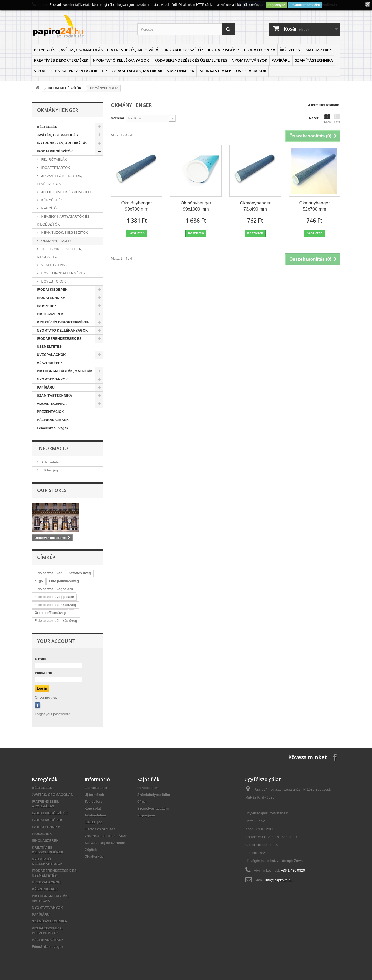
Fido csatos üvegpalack (54, 589)
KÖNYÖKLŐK (52, 200)
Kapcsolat (93, 808)
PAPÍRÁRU (281, 60)
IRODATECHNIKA (260, 50)
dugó (39, 581)
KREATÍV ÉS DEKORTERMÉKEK (61, 60)
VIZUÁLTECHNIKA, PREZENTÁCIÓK (66, 71)
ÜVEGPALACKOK (251, 71)
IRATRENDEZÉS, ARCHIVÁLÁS (134, 50)
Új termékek (94, 795)
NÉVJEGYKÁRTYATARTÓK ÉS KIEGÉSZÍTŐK (63, 220)
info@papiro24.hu (279, 880)
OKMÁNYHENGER (56, 241)
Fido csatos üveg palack (54, 597)
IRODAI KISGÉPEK (224, 50)
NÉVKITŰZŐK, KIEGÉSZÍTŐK (64, 233)
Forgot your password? (52, 714)
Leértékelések (96, 788)
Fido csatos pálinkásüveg (55, 605)
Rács (327, 119)
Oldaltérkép (94, 856)
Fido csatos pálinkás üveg (56, 621)
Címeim (143, 802)
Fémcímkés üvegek (53, 428)
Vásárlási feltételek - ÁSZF (106, 836)
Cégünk (91, 850)
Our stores (52, 490)
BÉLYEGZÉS (45, 50)
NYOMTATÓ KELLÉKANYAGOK (121, 60)
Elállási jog (49, 470)
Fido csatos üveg (48, 573)
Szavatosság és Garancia (105, 843)
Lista (337, 119)
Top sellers (94, 802)
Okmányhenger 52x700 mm (314, 206)
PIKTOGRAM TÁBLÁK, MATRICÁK (132, 71)
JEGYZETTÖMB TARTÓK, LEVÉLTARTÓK (59, 180)
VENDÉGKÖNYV (54, 265)
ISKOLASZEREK (318, 50)
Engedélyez (276, 5)
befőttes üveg (80, 573)
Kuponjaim (146, 815)
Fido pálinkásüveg (64, 581)
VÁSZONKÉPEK (181, 71)
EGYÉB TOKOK (53, 281)
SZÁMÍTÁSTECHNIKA (314, 60)
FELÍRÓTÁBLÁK (53, 159)
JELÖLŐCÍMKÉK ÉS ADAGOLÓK (67, 192)
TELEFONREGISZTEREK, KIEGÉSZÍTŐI (60, 253)
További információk (305, 5)
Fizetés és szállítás (100, 829)
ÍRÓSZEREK (290, 50)
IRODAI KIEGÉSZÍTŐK (184, 50)
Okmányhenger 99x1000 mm (196, 206)
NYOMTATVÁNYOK (249, 60)
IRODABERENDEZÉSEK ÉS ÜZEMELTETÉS (190, 60)
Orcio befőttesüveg (50, 613)
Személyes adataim (153, 808)
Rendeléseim (148, 788)
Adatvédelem (51, 462)
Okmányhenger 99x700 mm (136, 206)
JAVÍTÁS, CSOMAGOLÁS (81, 50)
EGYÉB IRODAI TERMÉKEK (63, 273)
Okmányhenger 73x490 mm (255, 206)
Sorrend (118, 118)
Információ (53, 448)
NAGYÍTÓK (50, 208)
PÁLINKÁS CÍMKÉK (215, 71)
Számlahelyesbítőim (154, 795)
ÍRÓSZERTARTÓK (55, 168)
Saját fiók (148, 779)
